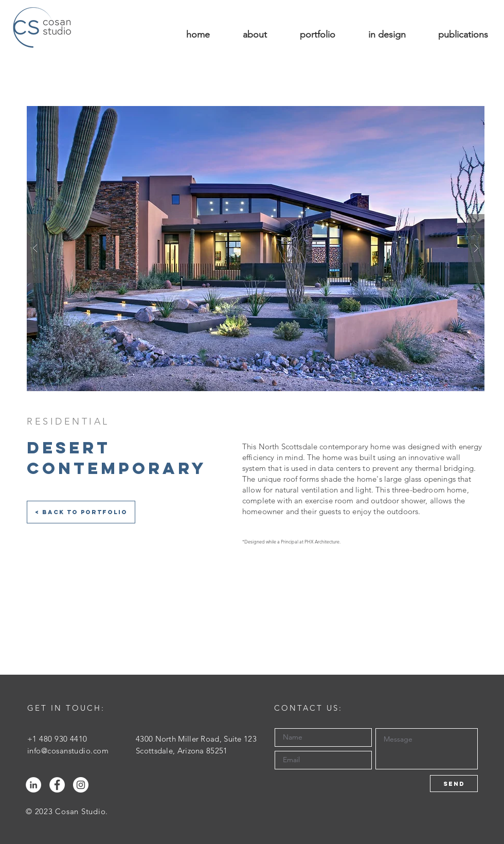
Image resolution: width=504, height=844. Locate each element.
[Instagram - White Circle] (81, 785)
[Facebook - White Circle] (57, 785)
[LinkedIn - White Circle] (33, 785)
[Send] (454, 784)
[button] (256, 249)
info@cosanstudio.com (68, 751)
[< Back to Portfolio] (81, 512)
